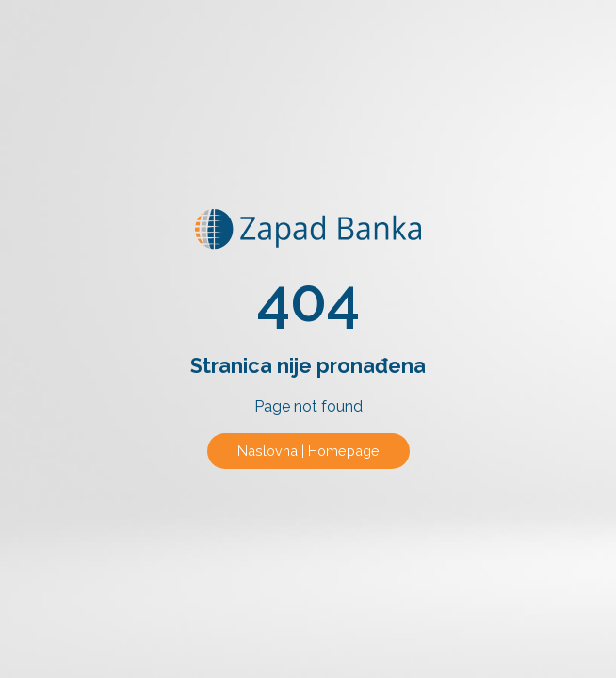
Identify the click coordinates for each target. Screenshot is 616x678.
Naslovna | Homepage (308, 451)
